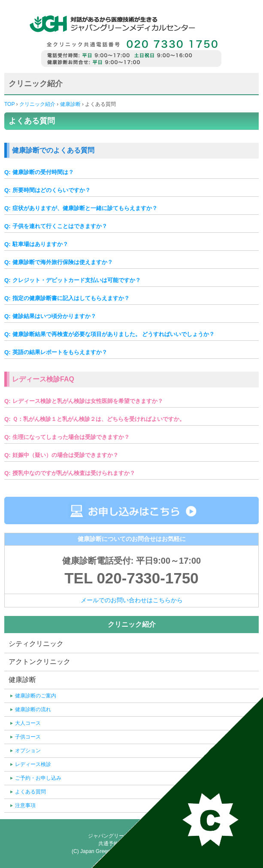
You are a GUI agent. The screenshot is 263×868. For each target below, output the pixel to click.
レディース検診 (33, 764)
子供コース (28, 737)
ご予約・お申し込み (38, 778)
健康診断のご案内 (36, 696)
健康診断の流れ (33, 709)
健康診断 (70, 104)
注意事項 (25, 805)
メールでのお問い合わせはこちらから (132, 600)
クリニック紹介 (37, 104)
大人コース (28, 723)
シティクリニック (36, 644)
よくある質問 (30, 792)
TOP (9, 104)
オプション (28, 751)
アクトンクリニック (39, 662)
